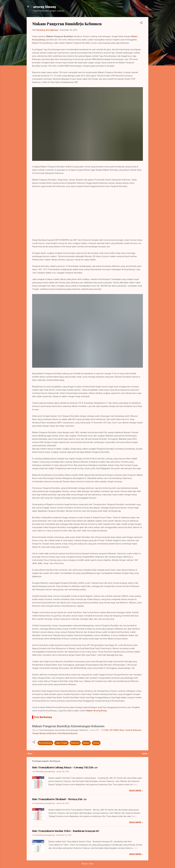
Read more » (136, 791)
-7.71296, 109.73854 (109, 730)
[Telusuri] (147, 7)
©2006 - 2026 (88, 864)
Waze (122, 730)
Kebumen (75, 743)
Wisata (96, 743)
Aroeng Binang (45, 743)
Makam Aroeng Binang (97, 711)
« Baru (29, 754)
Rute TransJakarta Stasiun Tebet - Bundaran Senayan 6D (66, 831)
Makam (86, 743)
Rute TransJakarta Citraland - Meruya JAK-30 (59, 799)
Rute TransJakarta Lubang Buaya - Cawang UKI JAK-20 (65, 767)
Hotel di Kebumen (133, 730)
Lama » (145, 754)
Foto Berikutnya (43, 717)
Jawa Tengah (61, 743)
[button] (141, 23)
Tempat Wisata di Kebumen (44, 733)
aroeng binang (45, 7)
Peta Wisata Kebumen (68, 733)
